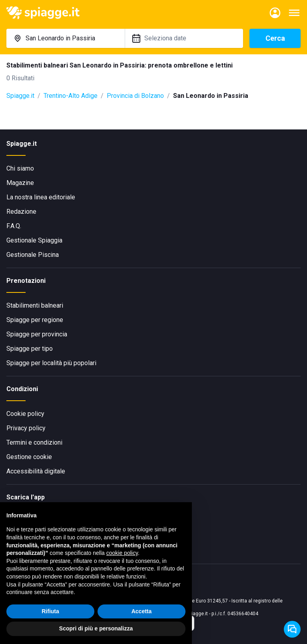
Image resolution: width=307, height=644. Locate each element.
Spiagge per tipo (30, 349)
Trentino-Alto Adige (71, 96)
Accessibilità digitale (36, 471)
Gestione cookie (29, 457)
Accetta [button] (142, 612)
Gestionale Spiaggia (34, 240)
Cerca (275, 38)
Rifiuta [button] (50, 612)
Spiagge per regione (35, 320)
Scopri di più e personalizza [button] (96, 629)
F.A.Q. (14, 226)
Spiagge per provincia (37, 334)
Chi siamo (20, 168)
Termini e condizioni (34, 442)
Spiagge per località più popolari (51, 363)
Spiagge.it (20, 96)
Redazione (21, 212)
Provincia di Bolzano (135, 96)
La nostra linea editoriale (41, 197)
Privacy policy (26, 428)
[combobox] (66, 38)
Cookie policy (25, 414)
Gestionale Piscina (33, 255)
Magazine (20, 183)
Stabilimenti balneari (35, 305)
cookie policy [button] (122, 554)
